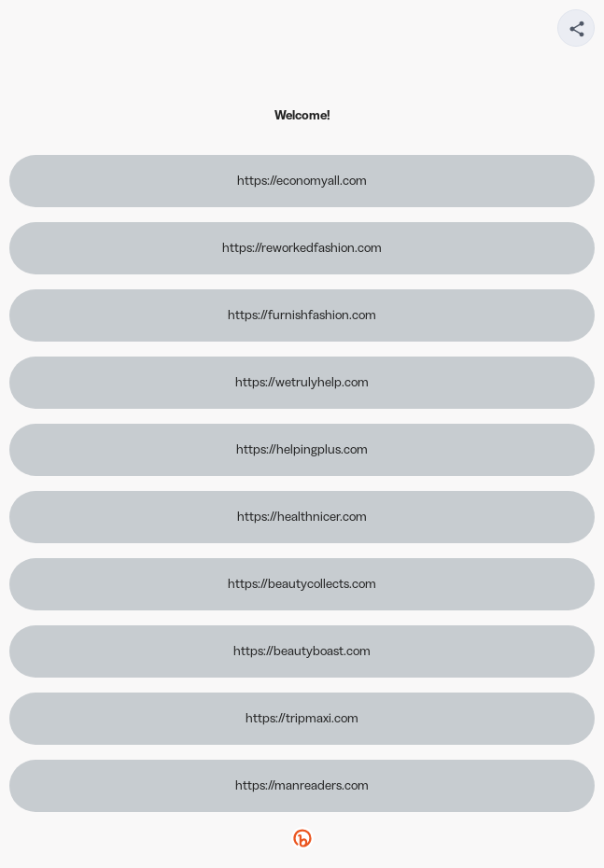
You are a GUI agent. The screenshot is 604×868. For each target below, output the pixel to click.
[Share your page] (576, 28)
